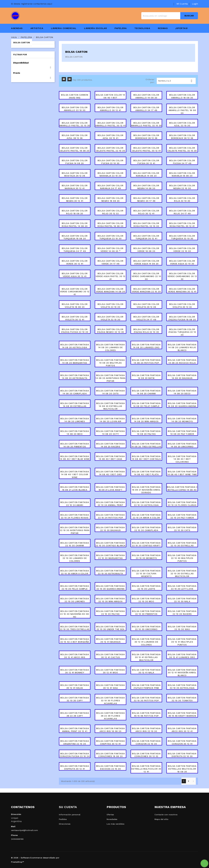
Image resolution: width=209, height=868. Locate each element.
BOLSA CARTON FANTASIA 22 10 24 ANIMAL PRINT (111, 504)
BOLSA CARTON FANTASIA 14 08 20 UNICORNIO (182, 445)
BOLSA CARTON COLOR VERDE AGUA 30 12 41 (75, 275)
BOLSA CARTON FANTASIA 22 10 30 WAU (182, 628)
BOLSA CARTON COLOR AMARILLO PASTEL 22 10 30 (75, 124)
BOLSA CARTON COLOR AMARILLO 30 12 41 (111, 109)
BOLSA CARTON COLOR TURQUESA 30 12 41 (146, 237)
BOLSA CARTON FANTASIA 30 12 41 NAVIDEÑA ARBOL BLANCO (182, 673)
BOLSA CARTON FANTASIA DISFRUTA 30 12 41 (75, 767)
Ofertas (110, 815)
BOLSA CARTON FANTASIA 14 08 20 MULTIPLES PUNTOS (111, 363)
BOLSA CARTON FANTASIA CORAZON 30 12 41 (182, 742)
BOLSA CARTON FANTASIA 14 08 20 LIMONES (75, 420)
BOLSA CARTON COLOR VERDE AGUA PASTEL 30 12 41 (110, 276)
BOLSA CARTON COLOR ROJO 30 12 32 (111, 212)
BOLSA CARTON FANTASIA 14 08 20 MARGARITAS (75, 361)
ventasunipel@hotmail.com (24, 830)
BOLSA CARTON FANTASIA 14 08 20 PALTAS (146, 433)
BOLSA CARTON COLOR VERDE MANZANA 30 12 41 (182, 290)
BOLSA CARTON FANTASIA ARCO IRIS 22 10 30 (146, 730)
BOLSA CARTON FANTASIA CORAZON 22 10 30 (146, 742)
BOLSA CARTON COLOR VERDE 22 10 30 (182, 250)
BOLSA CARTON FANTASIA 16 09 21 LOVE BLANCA (75, 488)
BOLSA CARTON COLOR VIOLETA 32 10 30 (111, 318)
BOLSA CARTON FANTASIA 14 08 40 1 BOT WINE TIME (182, 473)
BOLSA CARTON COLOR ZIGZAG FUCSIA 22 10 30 (75, 331)
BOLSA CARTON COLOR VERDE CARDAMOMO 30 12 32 (182, 276)
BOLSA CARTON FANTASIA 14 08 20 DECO (182, 392)
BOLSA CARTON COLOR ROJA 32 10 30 (182, 200)
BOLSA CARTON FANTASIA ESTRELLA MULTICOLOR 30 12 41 (146, 769)
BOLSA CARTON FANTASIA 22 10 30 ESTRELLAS (182, 544)
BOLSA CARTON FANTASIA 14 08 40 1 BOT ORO (111, 473)
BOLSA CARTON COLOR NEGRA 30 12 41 (75, 200)
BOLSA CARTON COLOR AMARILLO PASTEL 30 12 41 (110, 124)
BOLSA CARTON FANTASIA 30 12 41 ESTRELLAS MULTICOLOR (146, 657)
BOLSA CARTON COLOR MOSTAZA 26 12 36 (75, 175)
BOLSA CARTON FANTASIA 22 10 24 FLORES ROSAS (75, 516)
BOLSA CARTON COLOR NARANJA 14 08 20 (146, 175)
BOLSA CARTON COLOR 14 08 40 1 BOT (110, 96)
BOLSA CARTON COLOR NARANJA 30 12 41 (75, 187)
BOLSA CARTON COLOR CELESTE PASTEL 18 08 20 (75, 149)
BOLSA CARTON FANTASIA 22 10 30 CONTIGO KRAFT (146, 544)
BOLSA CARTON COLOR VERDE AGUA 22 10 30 (182, 262)
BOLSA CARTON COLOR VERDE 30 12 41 (75, 262)
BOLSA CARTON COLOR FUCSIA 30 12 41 (146, 162)
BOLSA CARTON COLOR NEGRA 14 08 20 (146, 187)
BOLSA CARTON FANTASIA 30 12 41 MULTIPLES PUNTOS (182, 642)
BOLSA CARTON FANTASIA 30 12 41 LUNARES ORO (182, 656)
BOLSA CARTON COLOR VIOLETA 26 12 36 (146, 306)
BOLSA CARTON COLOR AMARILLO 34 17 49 (146, 109)
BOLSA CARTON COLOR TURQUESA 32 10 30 (182, 237)
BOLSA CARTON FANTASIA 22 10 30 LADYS (146, 587)
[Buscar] (170, 16)
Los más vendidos (115, 824)
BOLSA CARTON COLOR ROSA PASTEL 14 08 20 (75, 225)
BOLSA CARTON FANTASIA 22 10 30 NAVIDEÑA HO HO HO (75, 614)
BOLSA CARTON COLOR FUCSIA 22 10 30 (111, 162)
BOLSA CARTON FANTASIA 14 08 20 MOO (75, 433)
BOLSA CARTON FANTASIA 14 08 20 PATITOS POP (146, 361)
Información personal (70, 815)
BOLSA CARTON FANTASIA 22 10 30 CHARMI (75, 544)
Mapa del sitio (161, 819)
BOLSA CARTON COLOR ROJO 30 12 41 (146, 212)
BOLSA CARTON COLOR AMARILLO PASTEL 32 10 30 (146, 124)
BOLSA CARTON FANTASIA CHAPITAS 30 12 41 (111, 742)
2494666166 (17, 839)
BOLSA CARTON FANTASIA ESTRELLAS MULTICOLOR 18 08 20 (182, 769)
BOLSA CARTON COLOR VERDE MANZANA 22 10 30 (146, 290)
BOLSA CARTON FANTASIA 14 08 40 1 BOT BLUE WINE (75, 458)
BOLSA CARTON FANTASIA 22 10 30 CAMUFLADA (146, 529)
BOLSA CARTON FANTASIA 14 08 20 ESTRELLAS (75, 405)
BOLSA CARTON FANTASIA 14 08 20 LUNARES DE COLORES (111, 347)
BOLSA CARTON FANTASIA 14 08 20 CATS (111, 392)
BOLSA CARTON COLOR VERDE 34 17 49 (111, 262)
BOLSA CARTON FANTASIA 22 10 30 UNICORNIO (146, 628)
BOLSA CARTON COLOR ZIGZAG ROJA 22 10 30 (146, 331)
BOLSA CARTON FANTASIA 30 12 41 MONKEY (75, 671)
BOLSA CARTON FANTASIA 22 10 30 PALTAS (111, 613)
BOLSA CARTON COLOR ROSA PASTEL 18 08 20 (111, 225)
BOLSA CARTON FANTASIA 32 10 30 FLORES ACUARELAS (111, 701)
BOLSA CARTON (22, 43)
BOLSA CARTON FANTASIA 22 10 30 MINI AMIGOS (111, 600)
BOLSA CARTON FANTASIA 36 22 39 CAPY (75, 714)
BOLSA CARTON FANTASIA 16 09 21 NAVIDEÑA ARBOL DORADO (146, 490)
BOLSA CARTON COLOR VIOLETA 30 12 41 (75, 318)
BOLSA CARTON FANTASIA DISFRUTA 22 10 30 (182, 755)
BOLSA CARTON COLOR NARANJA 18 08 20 (182, 175)
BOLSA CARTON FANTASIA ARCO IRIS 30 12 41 (182, 730)
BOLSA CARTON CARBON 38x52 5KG (75, 96)
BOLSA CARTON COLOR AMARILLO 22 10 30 (75, 109)
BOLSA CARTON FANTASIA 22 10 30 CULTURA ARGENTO (146, 574)
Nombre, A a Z (176, 81)
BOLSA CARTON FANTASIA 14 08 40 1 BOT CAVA (111, 458)
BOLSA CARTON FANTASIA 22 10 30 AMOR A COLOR (75, 572)
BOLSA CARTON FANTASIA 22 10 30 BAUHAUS (111, 529)
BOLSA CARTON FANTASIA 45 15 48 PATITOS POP (146, 714)
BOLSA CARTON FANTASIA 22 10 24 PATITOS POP (111, 516)
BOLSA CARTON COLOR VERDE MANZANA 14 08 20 (110, 290)
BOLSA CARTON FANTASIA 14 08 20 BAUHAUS (182, 377)
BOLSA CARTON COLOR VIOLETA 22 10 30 (111, 306)
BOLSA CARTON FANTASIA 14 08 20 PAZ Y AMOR (182, 433)
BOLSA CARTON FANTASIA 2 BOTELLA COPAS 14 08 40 (182, 488)
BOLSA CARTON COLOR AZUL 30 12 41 (111, 137)
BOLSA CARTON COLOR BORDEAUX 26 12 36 (146, 137)
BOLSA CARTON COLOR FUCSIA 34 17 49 (182, 162)
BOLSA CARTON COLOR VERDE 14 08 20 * (111, 250)
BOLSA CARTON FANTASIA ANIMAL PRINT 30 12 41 (75, 730)
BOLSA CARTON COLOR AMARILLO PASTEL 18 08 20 (182, 110)
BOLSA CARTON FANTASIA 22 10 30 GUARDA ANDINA (111, 587)
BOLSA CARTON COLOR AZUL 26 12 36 (75, 137)
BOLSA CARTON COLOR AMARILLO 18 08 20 (182, 96)
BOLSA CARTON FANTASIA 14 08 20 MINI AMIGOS (146, 420)
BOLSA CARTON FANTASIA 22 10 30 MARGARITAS (111, 557)
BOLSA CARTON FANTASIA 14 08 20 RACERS (111, 445)
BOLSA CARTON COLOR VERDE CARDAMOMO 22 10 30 (146, 276)
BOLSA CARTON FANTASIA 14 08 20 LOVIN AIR (111, 420)
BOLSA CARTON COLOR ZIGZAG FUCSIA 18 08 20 (182, 318)
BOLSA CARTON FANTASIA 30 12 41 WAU (111, 687)
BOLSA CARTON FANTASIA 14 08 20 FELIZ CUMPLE (146, 405)
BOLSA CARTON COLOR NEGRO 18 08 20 (111, 200)
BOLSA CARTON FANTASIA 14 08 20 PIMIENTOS (75, 445)
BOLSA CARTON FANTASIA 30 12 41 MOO (111, 671)
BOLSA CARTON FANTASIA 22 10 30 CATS (182, 529)
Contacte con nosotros (166, 815)
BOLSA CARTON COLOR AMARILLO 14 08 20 (146, 96)
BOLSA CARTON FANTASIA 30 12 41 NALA (146, 671)
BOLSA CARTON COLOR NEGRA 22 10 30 (182, 187)
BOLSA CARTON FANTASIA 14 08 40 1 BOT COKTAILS (146, 458)
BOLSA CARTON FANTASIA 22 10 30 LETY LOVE (182, 587)
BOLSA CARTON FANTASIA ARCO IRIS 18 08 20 (111, 730)
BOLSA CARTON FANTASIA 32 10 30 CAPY (75, 699)
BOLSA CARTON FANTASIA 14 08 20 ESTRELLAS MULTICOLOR (111, 406)
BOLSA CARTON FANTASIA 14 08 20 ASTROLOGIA (75, 346)
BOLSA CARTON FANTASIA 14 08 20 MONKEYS (182, 420)
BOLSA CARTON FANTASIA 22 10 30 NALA (182, 600)
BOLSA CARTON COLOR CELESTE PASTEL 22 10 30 (111, 149)
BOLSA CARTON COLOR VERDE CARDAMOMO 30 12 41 (75, 292)
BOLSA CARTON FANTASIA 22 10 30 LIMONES (75, 600)
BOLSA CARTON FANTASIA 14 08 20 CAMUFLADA (75, 392)
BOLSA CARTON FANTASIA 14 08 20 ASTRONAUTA (75, 377)
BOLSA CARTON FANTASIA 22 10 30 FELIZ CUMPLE (75, 587)
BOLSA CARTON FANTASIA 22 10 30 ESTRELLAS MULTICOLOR (182, 574)
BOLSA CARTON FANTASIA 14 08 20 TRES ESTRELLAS (146, 445)
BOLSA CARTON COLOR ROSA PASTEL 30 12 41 (182, 225)
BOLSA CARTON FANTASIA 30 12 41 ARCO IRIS (75, 656)
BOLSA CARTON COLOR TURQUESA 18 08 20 (75, 237)
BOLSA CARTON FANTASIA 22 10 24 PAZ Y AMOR (182, 516)
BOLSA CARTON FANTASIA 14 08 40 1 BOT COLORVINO (182, 459)
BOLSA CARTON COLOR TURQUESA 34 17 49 (75, 250)
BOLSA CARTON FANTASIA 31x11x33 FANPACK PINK (146, 687)
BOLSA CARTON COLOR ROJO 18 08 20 (75, 212)
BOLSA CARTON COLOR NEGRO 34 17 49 (146, 200)
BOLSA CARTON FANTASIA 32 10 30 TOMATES (182, 699)
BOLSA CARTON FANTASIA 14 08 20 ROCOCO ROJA (182, 361)
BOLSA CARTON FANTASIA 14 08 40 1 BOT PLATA (146, 473)
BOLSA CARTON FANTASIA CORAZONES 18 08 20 (111, 755)
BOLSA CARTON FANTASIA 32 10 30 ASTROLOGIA (182, 687)
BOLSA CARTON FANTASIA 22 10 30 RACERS (182, 613)
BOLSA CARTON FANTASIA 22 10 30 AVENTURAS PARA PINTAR (75, 530)
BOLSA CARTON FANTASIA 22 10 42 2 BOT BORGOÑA (75, 640)
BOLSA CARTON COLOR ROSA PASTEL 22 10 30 (146, 225)
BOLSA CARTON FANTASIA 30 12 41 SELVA (75, 687)
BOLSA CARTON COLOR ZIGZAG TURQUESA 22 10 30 (182, 332)
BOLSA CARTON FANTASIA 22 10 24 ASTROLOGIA (146, 504)
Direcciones (65, 824)
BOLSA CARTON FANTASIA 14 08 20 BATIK (146, 377)
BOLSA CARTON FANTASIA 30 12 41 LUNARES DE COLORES (146, 642)
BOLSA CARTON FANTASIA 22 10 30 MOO (146, 600)
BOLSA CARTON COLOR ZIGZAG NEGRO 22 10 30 (110, 331)
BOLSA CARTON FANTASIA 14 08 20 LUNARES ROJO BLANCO (182, 347)
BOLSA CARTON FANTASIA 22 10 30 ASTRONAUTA (111, 572)
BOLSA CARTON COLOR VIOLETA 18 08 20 (75, 306)
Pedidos (63, 819)
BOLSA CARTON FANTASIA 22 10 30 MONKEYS (146, 557)
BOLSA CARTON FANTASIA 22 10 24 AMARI (75, 504)
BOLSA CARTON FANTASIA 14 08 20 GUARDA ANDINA (182, 405)
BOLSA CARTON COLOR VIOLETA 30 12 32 (182, 306)
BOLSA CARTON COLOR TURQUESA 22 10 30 (111, 237)
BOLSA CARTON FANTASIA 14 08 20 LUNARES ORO (146, 346)
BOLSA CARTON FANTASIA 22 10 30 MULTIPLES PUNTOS (182, 558)
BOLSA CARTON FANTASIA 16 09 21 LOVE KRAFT (111, 488)
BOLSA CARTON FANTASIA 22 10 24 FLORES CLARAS (182, 504)
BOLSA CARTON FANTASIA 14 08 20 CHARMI (146, 392)
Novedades (112, 819)
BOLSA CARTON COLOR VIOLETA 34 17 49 (146, 318)
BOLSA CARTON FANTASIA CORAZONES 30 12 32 (146, 755)
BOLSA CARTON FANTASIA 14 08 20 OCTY (111, 433)
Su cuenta (68, 807)
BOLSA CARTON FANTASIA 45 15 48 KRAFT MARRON (182, 714)
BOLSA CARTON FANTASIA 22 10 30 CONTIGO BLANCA (110, 544)
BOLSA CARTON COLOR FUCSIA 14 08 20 (75, 162)
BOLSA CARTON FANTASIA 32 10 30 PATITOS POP (146, 699)
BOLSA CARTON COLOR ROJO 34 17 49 (182, 212)
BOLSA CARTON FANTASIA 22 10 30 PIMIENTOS (146, 613)
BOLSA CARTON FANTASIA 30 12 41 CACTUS (111, 656)
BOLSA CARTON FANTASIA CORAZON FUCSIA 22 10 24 (75, 755)
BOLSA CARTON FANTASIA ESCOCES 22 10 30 (111, 767)
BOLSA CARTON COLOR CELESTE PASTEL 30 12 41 (146, 149)
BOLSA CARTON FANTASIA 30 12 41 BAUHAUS (111, 640)
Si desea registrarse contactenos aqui (32, 4)
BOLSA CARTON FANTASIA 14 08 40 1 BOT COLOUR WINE (75, 474)
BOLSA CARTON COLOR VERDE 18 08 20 (146, 250)
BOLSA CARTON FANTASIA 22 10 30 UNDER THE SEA (111, 628)
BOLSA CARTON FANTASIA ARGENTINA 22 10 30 (75, 742)
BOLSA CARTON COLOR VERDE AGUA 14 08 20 (146, 262)
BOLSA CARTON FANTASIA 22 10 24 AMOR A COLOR (146, 516)
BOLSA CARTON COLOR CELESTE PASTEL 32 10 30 (182, 149)
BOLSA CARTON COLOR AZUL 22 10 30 (182, 124)
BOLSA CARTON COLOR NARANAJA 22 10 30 (111, 175)
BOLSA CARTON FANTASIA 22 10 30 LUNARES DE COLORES (75, 558)
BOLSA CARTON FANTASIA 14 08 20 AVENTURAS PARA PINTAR (110, 378)
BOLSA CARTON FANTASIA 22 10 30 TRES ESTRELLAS (75, 628)
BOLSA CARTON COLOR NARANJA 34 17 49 (111, 187)
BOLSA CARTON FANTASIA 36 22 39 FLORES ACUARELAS (111, 716)
